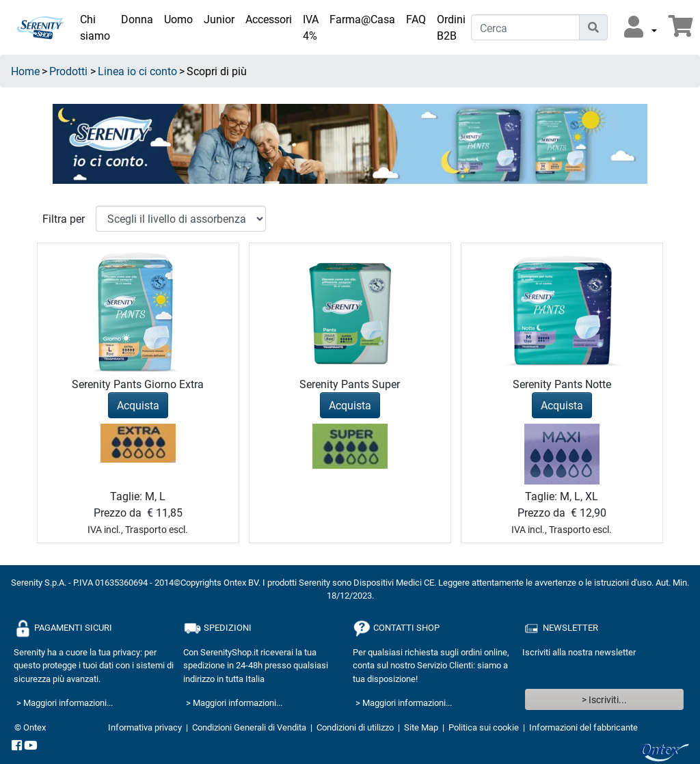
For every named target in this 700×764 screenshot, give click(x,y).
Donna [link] (137, 19)
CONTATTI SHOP (396, 628)
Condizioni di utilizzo (355, 727)
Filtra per (64, 218)
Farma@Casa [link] (362, 19)
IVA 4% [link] (311, 27)
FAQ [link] (416, 19)
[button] (641, 27)
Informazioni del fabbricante (583, 727)
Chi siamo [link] (95, 27)
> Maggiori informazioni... (65, 702)
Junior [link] (219, 19)
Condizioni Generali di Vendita (249, 727)
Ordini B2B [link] (451, 27)
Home (25, 71)
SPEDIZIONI (217, 628)
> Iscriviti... (604, 699)
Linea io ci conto (137, 71)
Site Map (421, 727)
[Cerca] (525, 27)
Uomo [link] (178, 19)
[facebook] (17, 746)
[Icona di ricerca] (593, 27)
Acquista (138, 405)
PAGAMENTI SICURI (63, 628)
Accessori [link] (269, 19)
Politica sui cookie (484, 727)
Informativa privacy (145, 727)
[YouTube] (31, 746)
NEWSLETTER (560, 628)
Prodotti (68, 71)
